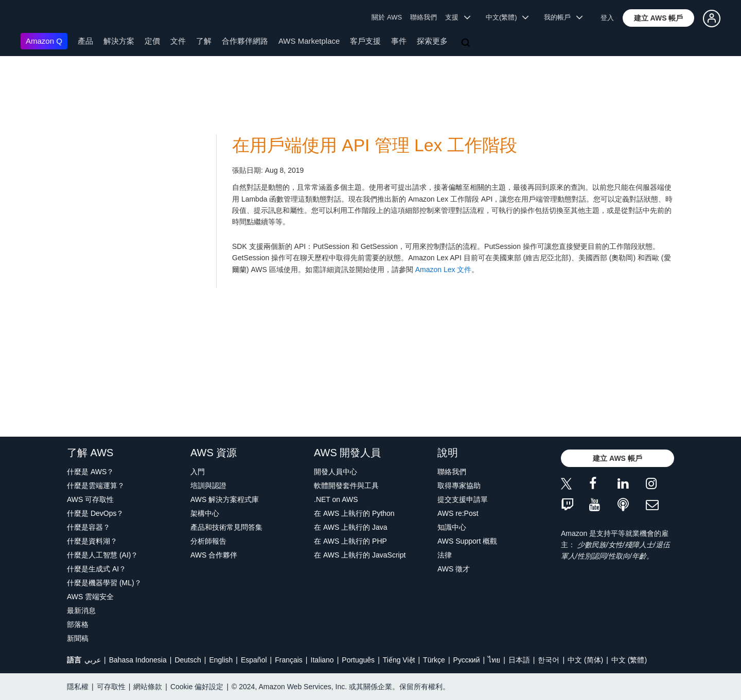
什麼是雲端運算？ (96, 486)
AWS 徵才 (454, 569)
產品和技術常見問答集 (226, 527)
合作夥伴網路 (245, 41)
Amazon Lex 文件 (444, 270)
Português (358, 660)
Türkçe (434, 660)
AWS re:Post (458, 513)
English (221, 660)
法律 (445, 555)
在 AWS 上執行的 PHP (350, 541)
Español (254, 660)
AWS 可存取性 (90, 499)
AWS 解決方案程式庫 (225, 499)
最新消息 (81, 611)
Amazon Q (44, 41)
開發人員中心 (336, 472)
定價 (152, 41)
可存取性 (111, 687)
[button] (659, 18)
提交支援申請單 (463, 499)
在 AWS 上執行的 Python (354, 513)
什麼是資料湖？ (92, 541)
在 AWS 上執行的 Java (351, 527)
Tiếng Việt (399, 660)
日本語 (519, 660)
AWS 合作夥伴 (214, 555)
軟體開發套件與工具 (346, 486)
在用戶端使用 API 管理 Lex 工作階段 (375, 145)
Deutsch (188, 660)
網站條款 (148, 687)
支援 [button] (458, 17)
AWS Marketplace (309, 41)
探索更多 (432, 41)
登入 (607, 18)
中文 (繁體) (629, 660)
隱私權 (78, 687)
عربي (93, 660)
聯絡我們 (424, 17)
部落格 (78, 624)
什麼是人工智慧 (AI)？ (102, 555)
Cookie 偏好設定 (197, 687)
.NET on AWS (336, 499)
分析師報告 (208, 541)
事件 (399, 41)
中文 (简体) (585, 660)
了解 (204, 41)
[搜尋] (467, 43)
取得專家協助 (459, 486)
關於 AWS (387, 17)
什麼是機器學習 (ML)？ (104, 583)
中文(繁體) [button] (507, 17)
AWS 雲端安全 (90, 597)
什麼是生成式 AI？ (96, 569)
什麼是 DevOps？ (95, 513)
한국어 (549, 660)
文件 (178, 41)
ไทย (494, 660)
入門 (198, 472)
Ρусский (467, 660)
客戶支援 (365, 41)
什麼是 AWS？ (90, 472)
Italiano (322, 660)
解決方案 (119, 41)
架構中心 (205, 513)
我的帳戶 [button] (563, 17)
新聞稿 (78, 638)
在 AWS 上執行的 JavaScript (360, 555)
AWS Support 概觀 (467, 541)
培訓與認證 (208, 486)
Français (289, 660)
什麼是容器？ (89, 527)
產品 (85, 41)
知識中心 (452, 527)
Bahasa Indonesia (138, 660)
